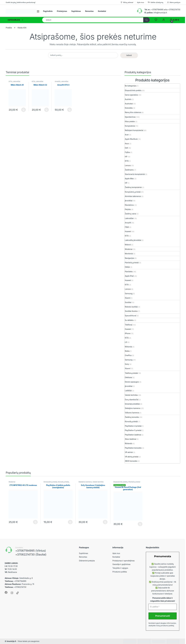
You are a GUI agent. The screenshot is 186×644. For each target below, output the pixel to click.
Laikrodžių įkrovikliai (133, 240)
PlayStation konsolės (133, 448)
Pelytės (128, 209)
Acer (127, 135)
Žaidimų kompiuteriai (133, 187)
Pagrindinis (48, 11)
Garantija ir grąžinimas (121, 564)
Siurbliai (128, 302)
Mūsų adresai (127, 2)
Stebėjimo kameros (133, 408)
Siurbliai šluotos (131, 311)
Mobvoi (128, 245)
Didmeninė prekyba (87, 561)
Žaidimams (129, 170)
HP (126, 157)
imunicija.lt (11, 641)
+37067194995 (157, 10)
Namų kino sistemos (133, 112)
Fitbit (127, 227)
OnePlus (128, 355)
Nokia (127, 351)
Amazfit (57, 81)
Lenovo (128, 165)
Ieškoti (129, 55)
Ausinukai (129, 104)
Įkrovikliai (129, 201)
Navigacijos (129, 258)
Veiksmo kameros (132, 413)
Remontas (89, 11)
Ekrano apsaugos (132, 382)
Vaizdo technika (131, 395)
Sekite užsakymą (155, 2)
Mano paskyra (174, 2)
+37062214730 (174, 10)
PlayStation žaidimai (133, 435)
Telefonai (128, 325)
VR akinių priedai (132, 457)
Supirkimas (76, 11)
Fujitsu (127, 152)
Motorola (128, 347)
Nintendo (128, 443)
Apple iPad (129, 276)
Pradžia (9, 28)
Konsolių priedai (131, 421)
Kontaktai (102, 11)
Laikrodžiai (16, 81)
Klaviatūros (129, 205)
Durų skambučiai (132, 400)
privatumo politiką (167, 626)
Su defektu (129, 320)
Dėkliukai (128, 377)
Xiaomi (128, 298)
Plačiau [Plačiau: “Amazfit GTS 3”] (70, 110)
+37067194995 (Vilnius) (31, 551)
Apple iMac (129, 179)
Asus (127, 143)
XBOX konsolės (131, 461)
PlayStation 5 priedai (133, 430)
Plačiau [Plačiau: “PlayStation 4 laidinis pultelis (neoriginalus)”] (70, 522)
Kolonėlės (129, 108)
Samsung (129, 294)
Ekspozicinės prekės (133, 90)
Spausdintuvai (131, 316)
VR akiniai (129, 452)
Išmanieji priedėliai (132, 404)
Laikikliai (128, 391)
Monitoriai (129, 254)
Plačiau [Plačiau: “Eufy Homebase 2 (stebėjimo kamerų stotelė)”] (105, 522)
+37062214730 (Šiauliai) (31, 554)
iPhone (128, 333)
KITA (10, 81)
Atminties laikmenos (133, 196)
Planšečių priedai (132, 263)
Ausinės (128, 99)
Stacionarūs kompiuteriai (135, 174)
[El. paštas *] (163, 607)
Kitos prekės (130, 121)
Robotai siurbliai (131, 307)
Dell (126, 148)
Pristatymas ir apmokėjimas (124, 561)
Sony (127, 364)
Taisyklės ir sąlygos (120, 568)
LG (126, 342)
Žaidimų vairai (130, 214)
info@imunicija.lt (156, 13)
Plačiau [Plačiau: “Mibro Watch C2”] (47, 110)
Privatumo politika (120, 572)
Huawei (128, 231)
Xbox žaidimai (130, 439)
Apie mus (140, 2)
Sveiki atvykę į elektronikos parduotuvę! (21, 2)
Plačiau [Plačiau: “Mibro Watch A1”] (23, 110)
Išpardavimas (130, 117)
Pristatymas (62, 11)
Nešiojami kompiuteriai (134, 130)
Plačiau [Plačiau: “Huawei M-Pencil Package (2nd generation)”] (140, 524)
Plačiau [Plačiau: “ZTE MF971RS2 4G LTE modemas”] (35, 522)
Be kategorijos (131, 86)
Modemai (129, 249)
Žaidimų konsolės (132, 417)
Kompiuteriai (130, 126)
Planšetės (129, 272)
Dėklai (127, 267)
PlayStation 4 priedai (133, 426)
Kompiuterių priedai (133, 192)
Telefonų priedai (131, 373)
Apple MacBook (131, 139)
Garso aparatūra (131, 95)
